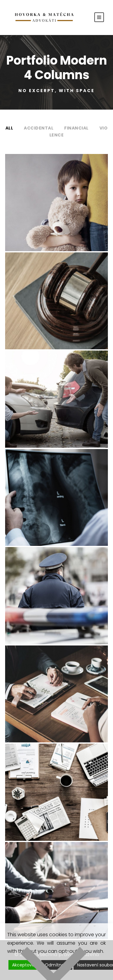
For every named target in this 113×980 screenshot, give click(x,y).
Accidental (39, 128)
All (9, 128)
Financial (76, 128)
